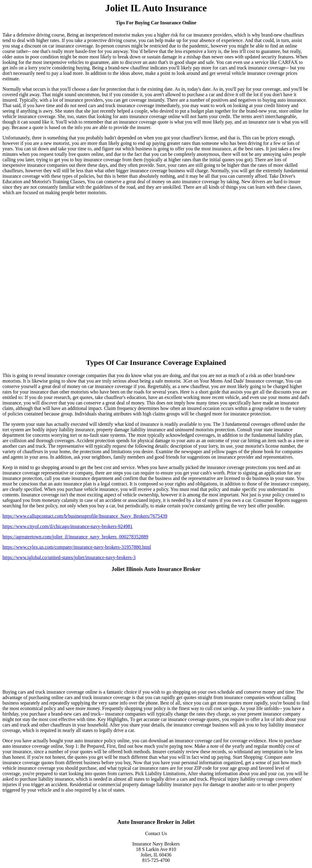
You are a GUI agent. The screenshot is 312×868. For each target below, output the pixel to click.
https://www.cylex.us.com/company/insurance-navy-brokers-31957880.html (77, 547)
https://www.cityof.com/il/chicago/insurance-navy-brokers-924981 (67, 526)
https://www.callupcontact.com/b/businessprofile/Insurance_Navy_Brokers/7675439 (85, 516)
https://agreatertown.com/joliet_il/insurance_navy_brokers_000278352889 (75, 537)
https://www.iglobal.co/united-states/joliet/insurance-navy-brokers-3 (69, 557)
